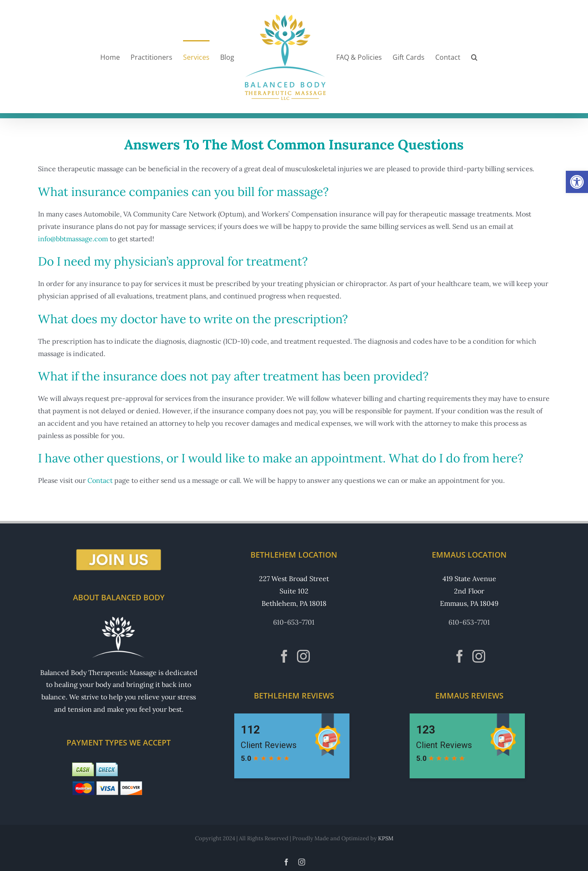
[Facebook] (284, 656)
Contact (100, 480)
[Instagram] (303, 656)
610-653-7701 (294, 622)
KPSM (386, 838)
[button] (577, 182)
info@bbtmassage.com (73, 239)
